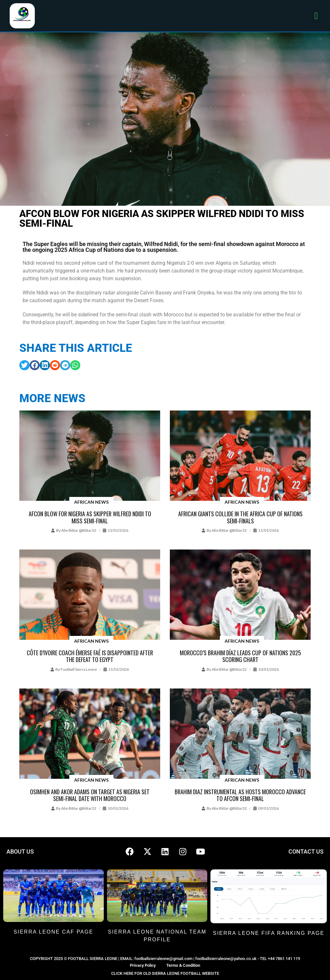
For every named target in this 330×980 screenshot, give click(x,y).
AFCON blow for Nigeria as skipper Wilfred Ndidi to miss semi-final (90, 517)
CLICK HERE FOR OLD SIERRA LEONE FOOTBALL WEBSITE (165, 973)
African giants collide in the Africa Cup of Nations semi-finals (240, 517)
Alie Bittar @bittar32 (79, 530)
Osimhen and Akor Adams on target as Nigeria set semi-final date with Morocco (90, 795)
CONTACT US (306, 851)
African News (91, 502)
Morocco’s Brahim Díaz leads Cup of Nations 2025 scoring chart (240, 656)
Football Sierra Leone (79, 669)
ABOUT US (20, 851)
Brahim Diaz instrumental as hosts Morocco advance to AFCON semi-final (240, 795)
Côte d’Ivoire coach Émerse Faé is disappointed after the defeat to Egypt (90, 656)
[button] (316, 16)
